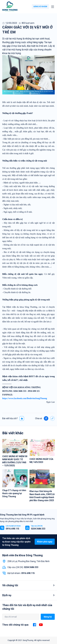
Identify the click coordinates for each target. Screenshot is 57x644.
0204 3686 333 (38, 529)
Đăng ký (48, 617)
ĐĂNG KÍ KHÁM (40, 7)
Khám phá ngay (45, 542)
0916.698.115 (12, 529)
